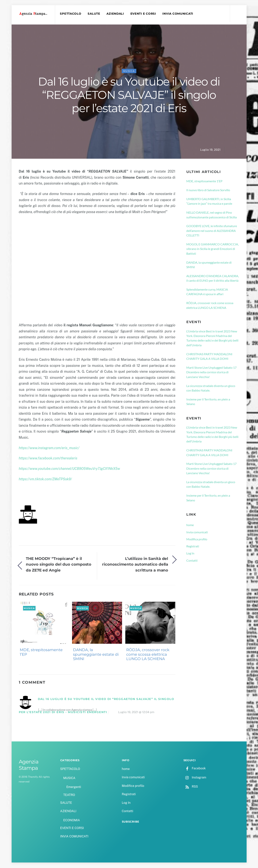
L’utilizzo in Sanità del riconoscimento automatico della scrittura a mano (135, 565)
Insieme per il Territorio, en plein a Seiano (208, 402)
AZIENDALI (116, 14)
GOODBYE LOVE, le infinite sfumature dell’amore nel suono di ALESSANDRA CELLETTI (212, 231)
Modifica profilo (197, 539)
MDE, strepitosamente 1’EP (41, 652)
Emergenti (74, 787)
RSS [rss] (191, 787)
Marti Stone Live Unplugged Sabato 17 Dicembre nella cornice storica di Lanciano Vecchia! (211, 373)
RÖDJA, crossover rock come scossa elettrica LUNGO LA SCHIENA (148, 655)
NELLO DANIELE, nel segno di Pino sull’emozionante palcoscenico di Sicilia (212, 215)
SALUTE (94, 14)
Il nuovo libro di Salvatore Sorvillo (208, 190)
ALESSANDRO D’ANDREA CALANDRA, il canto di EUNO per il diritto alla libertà (213, 279)
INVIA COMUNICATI (178, 14)
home (190, 525)
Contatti (192, 561)
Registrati (193, 547)
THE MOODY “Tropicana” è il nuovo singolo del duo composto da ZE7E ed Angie (59, 565)
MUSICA (129, 71)
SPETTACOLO (71, 14)
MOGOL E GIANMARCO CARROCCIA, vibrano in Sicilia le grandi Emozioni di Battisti (212, 249)
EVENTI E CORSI (143, 14)
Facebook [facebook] (195, 769)
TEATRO (69, 795)
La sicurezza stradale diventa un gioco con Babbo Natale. (211, 388)
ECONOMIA (72, 821)
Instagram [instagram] (195, 778)
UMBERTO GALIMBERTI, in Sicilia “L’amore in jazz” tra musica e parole (209, 202)
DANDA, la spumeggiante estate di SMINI (96, 655)
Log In (190, 554)
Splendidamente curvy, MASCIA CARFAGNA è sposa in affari (207, 292)
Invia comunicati (197, 532)
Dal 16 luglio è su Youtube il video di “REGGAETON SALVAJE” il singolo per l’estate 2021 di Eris (129, 95)
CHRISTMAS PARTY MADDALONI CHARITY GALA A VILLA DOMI (209, 357)
